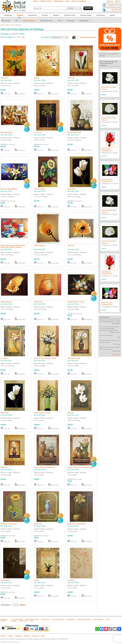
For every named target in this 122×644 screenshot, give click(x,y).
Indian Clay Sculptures (84, 619)
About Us (35, 636)
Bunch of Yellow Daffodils (9, 189)
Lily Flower (4, 358)
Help (67, 1)
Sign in (118, 1)
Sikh (16, 21)
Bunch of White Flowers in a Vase (45, 358)
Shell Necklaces (99, 619)
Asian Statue (23, 621)
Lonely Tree (38, 133)
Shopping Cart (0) (114, 5)
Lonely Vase (38, 524)
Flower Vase (38, 302)
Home (35, 1)
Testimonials (58, 1)
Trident (32, 621)
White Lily (71, 413)
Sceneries (7, 21)
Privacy (3, 636)
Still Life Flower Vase (74, 133)
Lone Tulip (71, 78)
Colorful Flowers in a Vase (76, 302)
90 (23, 37)
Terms (11, 636)
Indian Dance (46, 619)
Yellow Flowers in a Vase (42, 413)
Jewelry (56, 15)
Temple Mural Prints (46, 21)
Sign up (110, 1)
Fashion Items (70, 15)
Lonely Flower (5, 580)
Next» (23, 605)
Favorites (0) (116, 10)
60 (19, 37)
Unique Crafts (86, 15)
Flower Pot (4, 78)
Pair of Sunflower (40, 189)
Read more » (116, 355)
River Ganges (71, 619)
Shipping (18, 636)
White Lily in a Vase (74, 358)
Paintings (8, 15)
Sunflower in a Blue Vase (9, 524)
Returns (27, 636)
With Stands (70, 21)
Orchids (37, 580)
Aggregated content (4, 620)
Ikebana (37, 78)
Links (43, 636)
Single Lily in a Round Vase (76, 524)
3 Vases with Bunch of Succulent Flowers (81, 467)
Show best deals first (88, 37)
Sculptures (32, 15)
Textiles (45, 15)
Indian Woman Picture (32, 619)
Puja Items (101, 15)
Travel (59, 21)
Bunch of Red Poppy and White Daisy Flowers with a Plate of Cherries (13, 246)
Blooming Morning (7, 133)
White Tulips (71, 189)
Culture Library (46, 1)
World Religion (84, 21)
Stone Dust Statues (58, 619)
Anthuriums (71, 580)
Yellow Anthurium (40, 246)
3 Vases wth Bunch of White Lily (44, 467)
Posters (8, 25)
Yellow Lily (71, 246)
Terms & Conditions (79, 1)
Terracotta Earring (18, 619)
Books (112, 15)
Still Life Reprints (29, 21)
